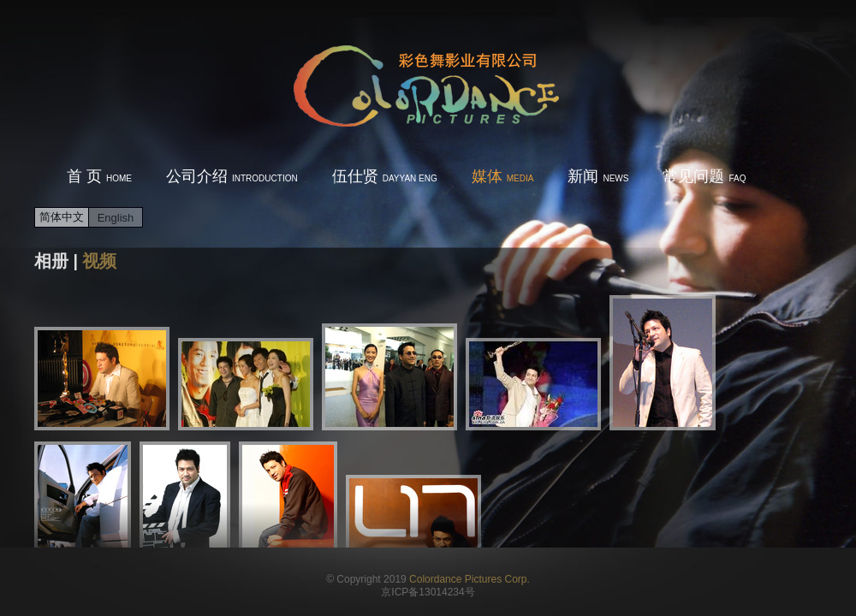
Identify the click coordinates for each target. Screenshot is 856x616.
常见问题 (704, 176)
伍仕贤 (385, 176)
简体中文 (62, 217)
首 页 (99, 176)
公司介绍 (232, 176)
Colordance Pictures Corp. (470, 579)
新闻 (598, 176)
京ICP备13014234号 (428, 592)
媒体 (503, 176)
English (116, 218)
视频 (99, 261)
